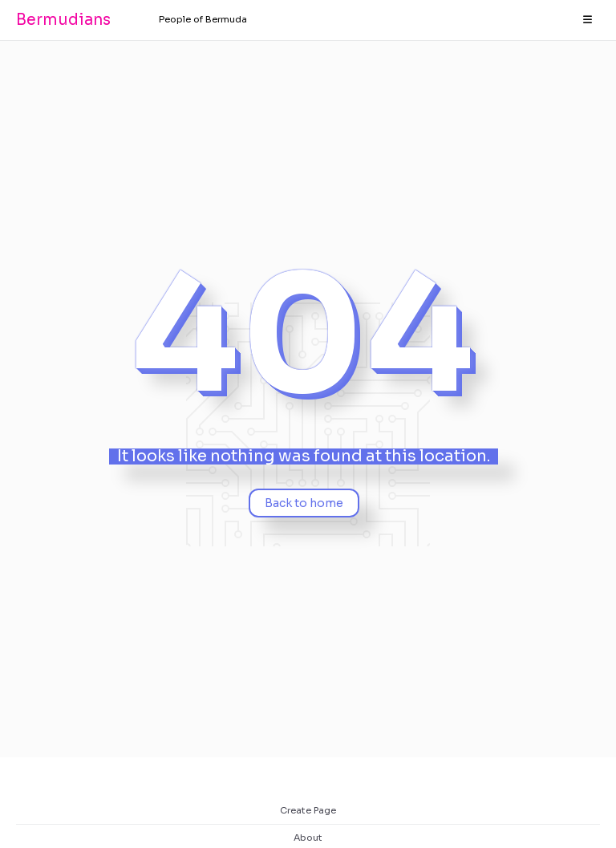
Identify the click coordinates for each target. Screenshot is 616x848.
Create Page (308, 810)
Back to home (304, 503)
